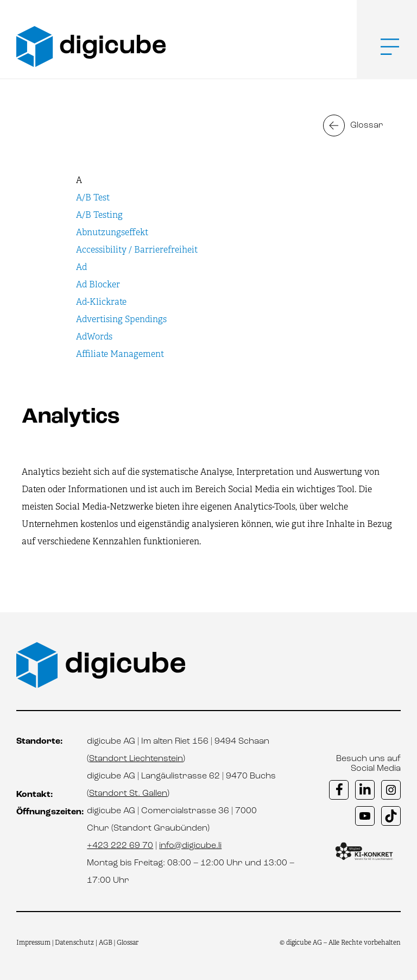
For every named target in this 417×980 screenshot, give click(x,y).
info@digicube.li (190, 846)
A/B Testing (99, 215)
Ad (81, 267)
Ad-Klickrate (101, 302)
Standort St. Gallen (128, 794)
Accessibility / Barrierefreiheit (137, 250)
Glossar (367, 125)
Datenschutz (75, 943)
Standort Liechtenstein (136, 759)
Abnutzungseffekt (112, 232)
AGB (106, 943)
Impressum (33, 943)
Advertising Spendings (121, 319)
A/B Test (93, 197)
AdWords (94, 337)
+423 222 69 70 (120, 846)
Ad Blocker (98, 284)
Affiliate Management (120, 354)
